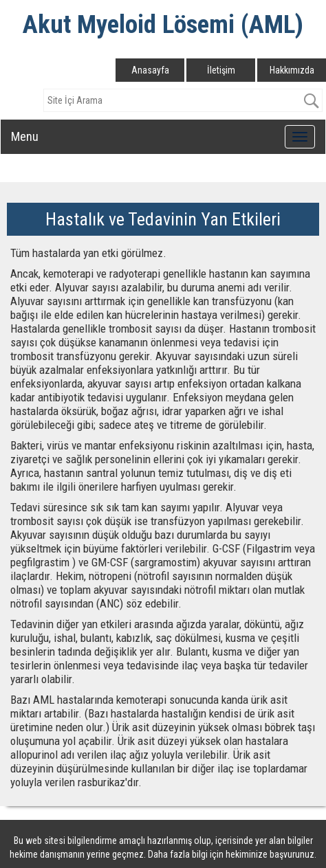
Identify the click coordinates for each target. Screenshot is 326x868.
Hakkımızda (292, 70)
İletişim (221, 70)
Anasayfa (150, 70)
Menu (25, 136)
